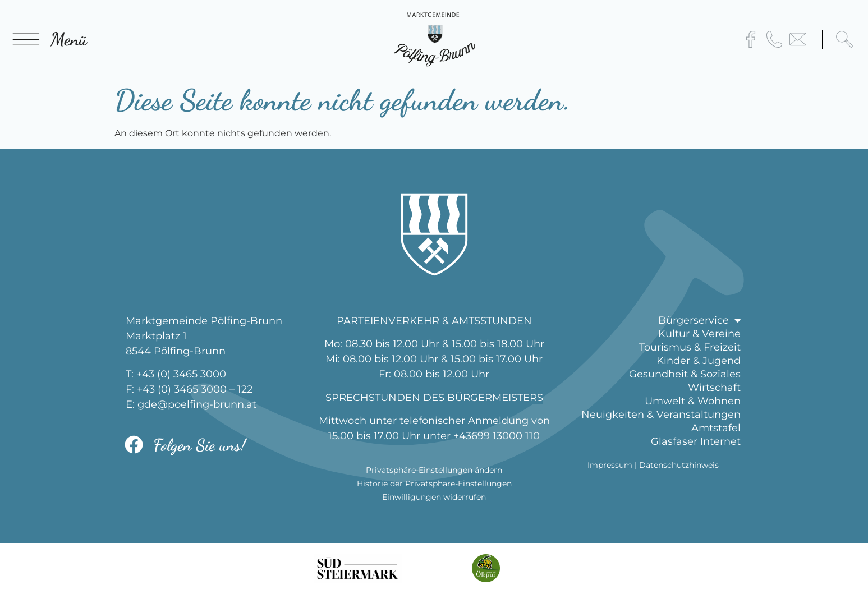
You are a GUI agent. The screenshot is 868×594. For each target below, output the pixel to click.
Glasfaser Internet (696, 441)
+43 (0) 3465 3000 (181, 374)
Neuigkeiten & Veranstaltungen (661, 415)
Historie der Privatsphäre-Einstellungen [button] (434, 484)
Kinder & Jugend (699, 361)
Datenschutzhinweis (679, 465)
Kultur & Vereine (699, 334)
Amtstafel (716, 428)
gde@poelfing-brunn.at (197, 404)
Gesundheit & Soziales (685, 374)
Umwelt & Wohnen (693, 401)
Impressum (610, 465)
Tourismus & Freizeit (690, 347)
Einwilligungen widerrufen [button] (434, 497)
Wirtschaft (714, 388)
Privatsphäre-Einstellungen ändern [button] (434, 470)
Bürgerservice (699, 320)
